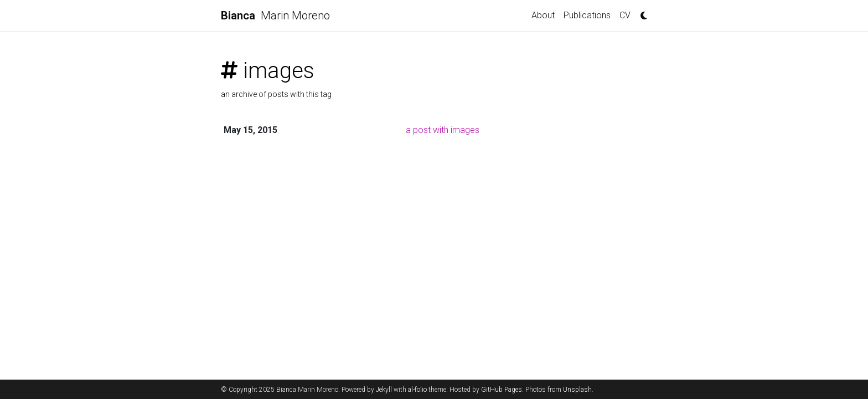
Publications (587, 15)
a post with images (443, 130)
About (543, 15)
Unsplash (577, 390)
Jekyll (384, 390)
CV (625, 15)
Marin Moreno (275, 16)
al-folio (417, 390)
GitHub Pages (502, 390)
